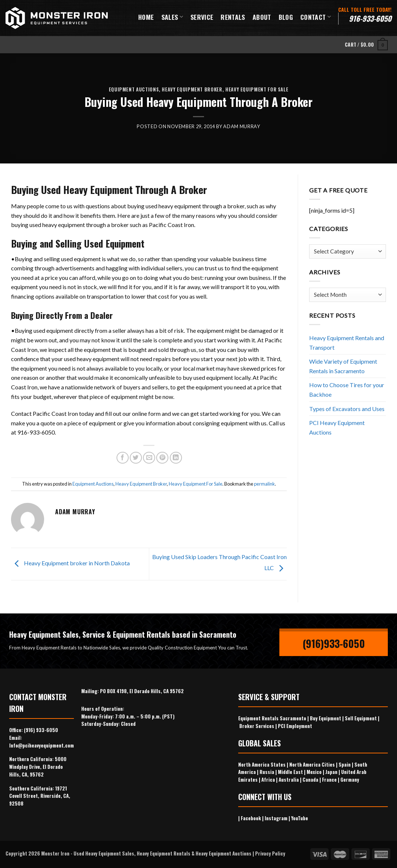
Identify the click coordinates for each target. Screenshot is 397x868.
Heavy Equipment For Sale (257, 89)
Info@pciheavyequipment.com (42, 745)
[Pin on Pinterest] (162, 458)
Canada (310, 779)
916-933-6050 (370, 18)
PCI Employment (295, 726)
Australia (289, 779)
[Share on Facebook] (123, 458)
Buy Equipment (326, 718)
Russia (267, 772)
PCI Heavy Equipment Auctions (337, 427)
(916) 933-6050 (41, 730)
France (329, 779)
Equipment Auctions (134, 89)
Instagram (276, 818)
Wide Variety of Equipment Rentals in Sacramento (343, 366)
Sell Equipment (361, 718)
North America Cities (312, 764)
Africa (268, 779)
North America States (262, 764)
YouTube (300, 818)
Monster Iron (55, 853)
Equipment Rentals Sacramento (272, 718)
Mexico (314, 772)
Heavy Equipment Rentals (164, 853)
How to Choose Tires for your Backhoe (347, 390)
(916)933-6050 (334, 643)
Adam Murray (242, 126)
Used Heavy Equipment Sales (104, 853)
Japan (331, 772)
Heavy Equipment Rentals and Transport (347, 343)
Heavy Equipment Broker (192, 89)
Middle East (290, 772)
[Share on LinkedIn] (176, 458)
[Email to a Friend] (149, 458)
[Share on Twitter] (136, 458)
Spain (345, 764)
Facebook (251, 818)
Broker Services (257, 726)
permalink (264, 484)
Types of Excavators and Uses (347, 409)
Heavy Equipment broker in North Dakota (70, 563)
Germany (350, 779)
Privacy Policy (270, 853)
